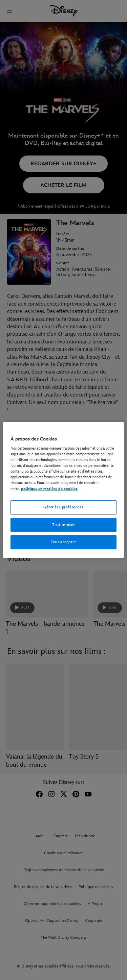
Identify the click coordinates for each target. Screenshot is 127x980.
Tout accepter (63, 542)
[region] (63, 490)
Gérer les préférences (63, 507)
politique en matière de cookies (49, 489)
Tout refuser (63, 525)
